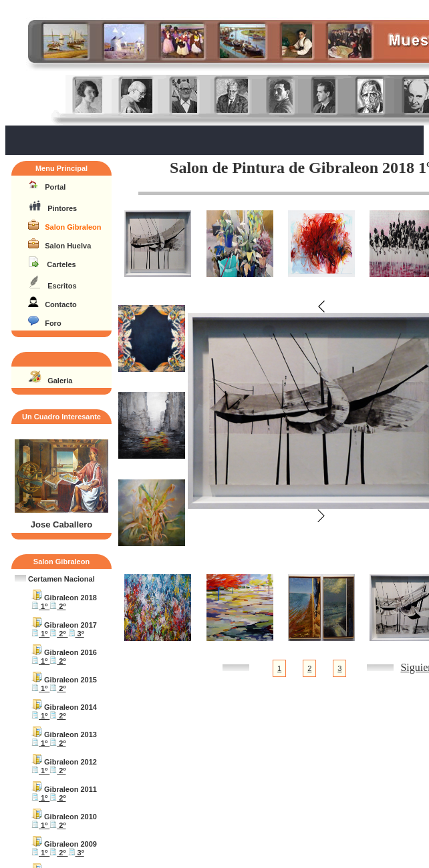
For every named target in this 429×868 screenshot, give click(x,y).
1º (40, 606)
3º (76, 634)
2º (57, 606)
